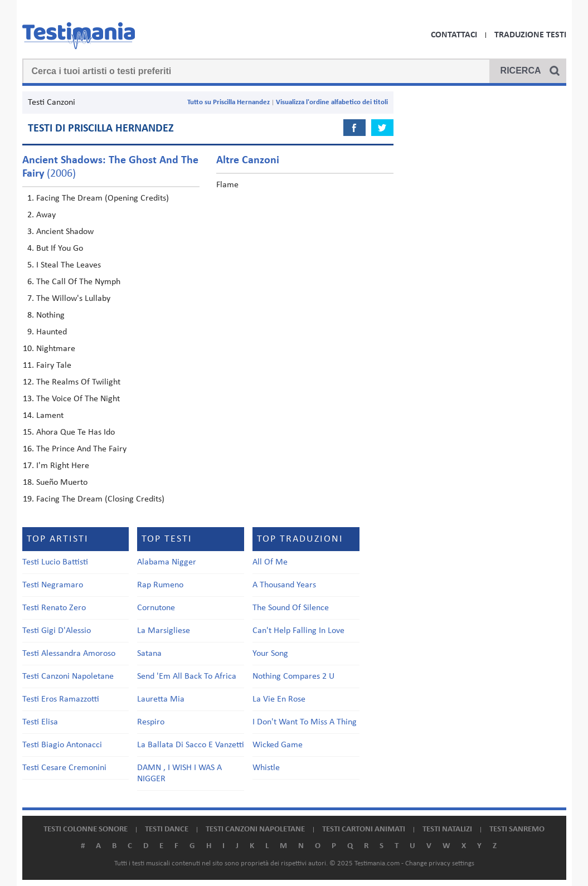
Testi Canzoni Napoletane (68, 676)
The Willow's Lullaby (73, 299)
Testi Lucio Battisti (55, 562)
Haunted (52, 332)
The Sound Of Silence (291, 608)
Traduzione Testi (530, 35)
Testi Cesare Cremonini (64, 768)
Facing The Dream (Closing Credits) (100, 499)
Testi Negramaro (53, 585)
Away (46, 215)
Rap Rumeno (160, 585)
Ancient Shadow (65, 232)
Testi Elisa (40, 722)
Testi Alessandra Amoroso (69, 654)
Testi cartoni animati (364, 829)
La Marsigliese (164, 631)
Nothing (50, 315)
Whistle (266, 768)
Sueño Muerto (62, 483)
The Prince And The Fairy (81, 449)
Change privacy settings (440, 863)
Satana (149, 654)
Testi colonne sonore (86, 829)
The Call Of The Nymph (78, 282)
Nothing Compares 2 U (293, 676)
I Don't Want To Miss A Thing (305, 722)
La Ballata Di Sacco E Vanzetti (191, 745)
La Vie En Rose (279, 699)
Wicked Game (278, 745)
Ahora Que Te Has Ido (76, 432)
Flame (227, 185)
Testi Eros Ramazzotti (61, 699)
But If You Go (60, 249)
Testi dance (167, 829)
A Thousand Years (284, 585)
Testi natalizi (447, 829)
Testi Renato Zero (54, 608)
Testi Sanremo (517, 829)
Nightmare (56, 349)
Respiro (151, 722)
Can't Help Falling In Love (298, 631)
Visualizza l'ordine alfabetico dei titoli (332, 102)
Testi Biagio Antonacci (62, 745)
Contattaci (454, 35)
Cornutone (156, 608)
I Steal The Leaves (69, 265)
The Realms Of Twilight (78, 382)
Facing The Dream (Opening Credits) (103, 198)
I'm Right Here (63, 466)
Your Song (270, 654)
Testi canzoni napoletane (255, 829)
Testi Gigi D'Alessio (57, 631)
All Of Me (270, 562)
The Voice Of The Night (78, 399)
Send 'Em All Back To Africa (187, 676)
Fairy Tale (54, 366)
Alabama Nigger (167, 562)
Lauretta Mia (161, 699)
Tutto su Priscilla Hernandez (229, 102)
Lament (50, 416)
